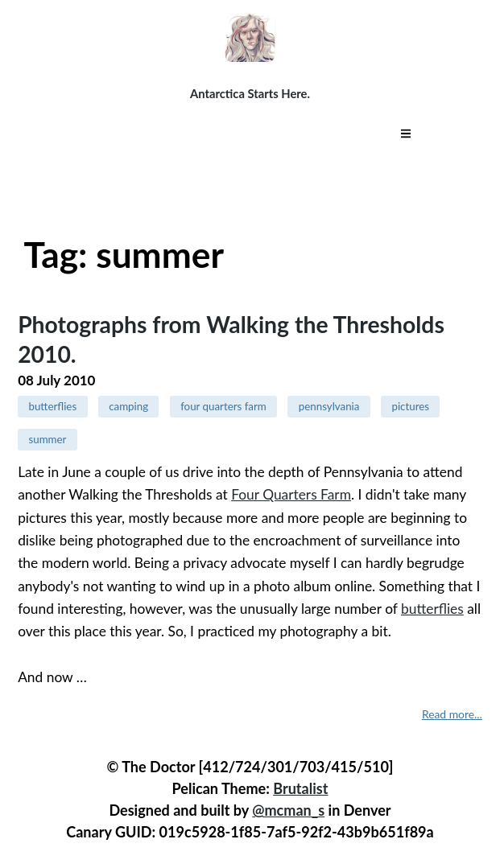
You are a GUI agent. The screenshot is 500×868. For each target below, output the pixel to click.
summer (47, 439)
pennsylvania (329, 406)
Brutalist (300, 788)
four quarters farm (223, 406)
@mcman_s (288, 810)
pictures (410, 406)
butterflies (52, 406)
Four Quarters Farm (291, 494)
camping (128, 406)
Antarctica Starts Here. (250, 93)
